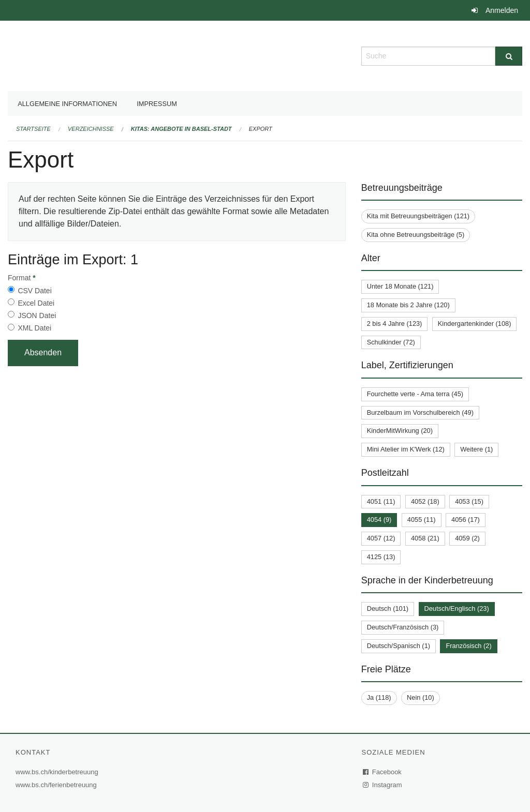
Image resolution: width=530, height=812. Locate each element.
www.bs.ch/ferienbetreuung (57, 785)
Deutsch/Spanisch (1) (399, 646)
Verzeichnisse (91, 129)
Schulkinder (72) (391, 342)
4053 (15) (469, 501)
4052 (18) (425, 501)
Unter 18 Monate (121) (400, 286)
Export (261, 129)
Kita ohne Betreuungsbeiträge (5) (416, 235)
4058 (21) (425, 538)
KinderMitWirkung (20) (400, 431)
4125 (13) (381, 557)
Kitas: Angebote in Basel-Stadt (181, 129)
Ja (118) (379, 697)
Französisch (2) (468, 646)
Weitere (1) (476, 449)
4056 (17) (466, 520)
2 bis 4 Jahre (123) (395, 324)
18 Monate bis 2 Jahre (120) (408, 305)
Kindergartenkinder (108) (475, 324)
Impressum (157, 104)
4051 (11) (381, 501)
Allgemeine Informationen (67, 104)
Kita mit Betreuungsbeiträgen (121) (418, 216)
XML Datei (34, 328)
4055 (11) (422, 520)
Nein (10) (421, 697)
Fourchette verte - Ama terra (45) (415, 394)
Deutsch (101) (388, 608)
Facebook (382, 772)
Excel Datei (36, 303)
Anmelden (502, 10)
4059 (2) (467, 538)
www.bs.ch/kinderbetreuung (58, 772)
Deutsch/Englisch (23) (457, 608)
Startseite (33, 129)
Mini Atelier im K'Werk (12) (406, 449)
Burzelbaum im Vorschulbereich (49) (420, 412)
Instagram (383, 785)
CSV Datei (34, 291)
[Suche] (509, 56)
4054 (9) (379, 520)
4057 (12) (381, 538)
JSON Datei (37, 315)
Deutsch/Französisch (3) (403, 627)
